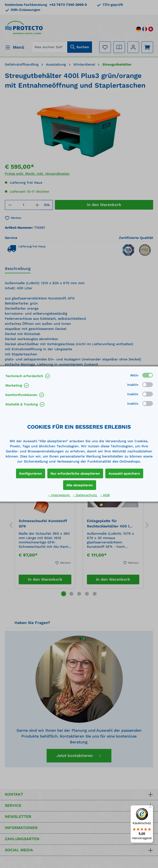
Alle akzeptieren (80, 485)
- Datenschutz (85, 495)
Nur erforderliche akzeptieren (75, 473)
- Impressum (60, 495)
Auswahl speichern (124, 473)
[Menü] (150, 808)
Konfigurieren (31, 473)
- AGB (105, 495)
